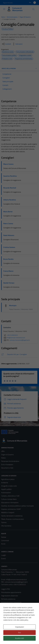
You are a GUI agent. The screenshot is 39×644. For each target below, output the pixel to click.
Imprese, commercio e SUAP (11, 509)
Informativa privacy (8, 606)
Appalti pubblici (6, 489)
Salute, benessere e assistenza (12, 516)
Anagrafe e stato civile (9, 486)
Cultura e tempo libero (9, 499)
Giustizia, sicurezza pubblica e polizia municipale (17, 506)
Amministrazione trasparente (11, 602)
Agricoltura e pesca (8, 479)
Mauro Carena (8, 164)
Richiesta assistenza (8, 599)
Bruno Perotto (8, 259)
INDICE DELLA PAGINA (19, 68)
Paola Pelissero (9, 235)
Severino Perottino (10, 176)
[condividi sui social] (6, 44)
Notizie (4, 537)
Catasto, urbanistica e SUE (10, 496)
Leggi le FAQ (6, 589)
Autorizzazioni (6, 493)
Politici (3, 458)
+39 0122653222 (11, 335)
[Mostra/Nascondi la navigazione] (4, 9)
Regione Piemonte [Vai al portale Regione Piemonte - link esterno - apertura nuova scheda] (8, 3)
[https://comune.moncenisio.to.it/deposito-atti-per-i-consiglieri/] (19, 354)
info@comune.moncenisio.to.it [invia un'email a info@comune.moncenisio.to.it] (14, 338)
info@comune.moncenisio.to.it (16, 579)
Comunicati (5, 540)
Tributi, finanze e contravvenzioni (13, 519)
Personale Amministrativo (10, 461)
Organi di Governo (7, 455)
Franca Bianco (8, 271)
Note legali (5, 612)
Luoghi (4, 555)
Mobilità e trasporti (8, 512)
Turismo (4, 522)
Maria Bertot (8, 212)
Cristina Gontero (9, 247)
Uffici (3, 451)
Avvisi (3, 544)
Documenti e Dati (7, 468)
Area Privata (6, 627)
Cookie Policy (6, 609)
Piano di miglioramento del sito (12, 619)
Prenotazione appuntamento (11, 592)
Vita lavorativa (6, 526)
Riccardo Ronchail (10, 188)
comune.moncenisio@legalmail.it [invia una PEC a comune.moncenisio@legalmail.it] (20, 340)
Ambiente (5, 483)
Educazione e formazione (10, 502)
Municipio (13, 305)
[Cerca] (33, 9)
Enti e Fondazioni (7, 465)
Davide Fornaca (9, 283)
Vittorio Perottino (10, 200)
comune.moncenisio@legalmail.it (16, 582)
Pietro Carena (8, 223)
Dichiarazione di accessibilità (11, 616)
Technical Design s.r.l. (15, 639)
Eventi (3, 559)
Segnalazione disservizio (10, 596)
